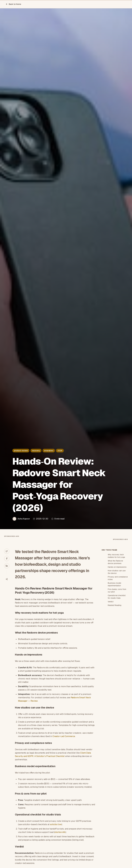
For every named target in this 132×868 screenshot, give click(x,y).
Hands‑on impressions (117, 567)
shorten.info (60, 832)
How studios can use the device (117, 572)
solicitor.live (56, 824)
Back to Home (13, 4)
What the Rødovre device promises (115, 562)
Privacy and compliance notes (118, 578)
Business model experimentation (114, 584)
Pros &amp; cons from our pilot (117, 591)
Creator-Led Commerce (64, 736)
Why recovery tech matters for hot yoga (116, 556)
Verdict (111, 602)
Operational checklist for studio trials (117, 597)
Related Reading (115, 605)
